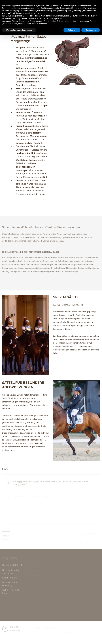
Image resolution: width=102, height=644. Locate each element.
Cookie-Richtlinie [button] (28, 13)
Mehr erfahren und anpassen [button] (19, 30)
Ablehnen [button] (72, 30)
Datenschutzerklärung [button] (11, 8)
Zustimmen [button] (91, 30)
